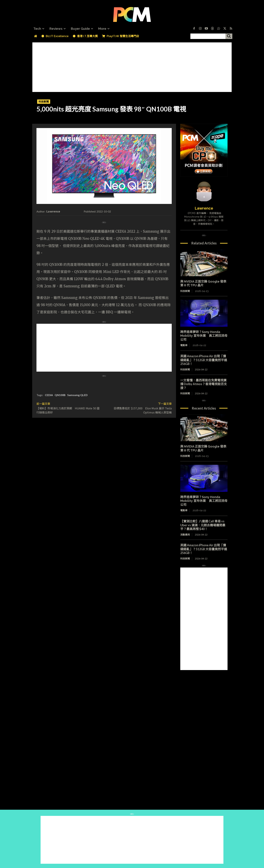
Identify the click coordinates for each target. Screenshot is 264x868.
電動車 (184, 345)
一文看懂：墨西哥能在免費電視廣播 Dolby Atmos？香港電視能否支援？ (204, 384)
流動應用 (185, 535)
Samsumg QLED (77, 395)
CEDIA (49, 395)
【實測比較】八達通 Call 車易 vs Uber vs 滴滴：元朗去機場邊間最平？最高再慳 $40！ (203, 525)
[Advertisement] (132, 66)
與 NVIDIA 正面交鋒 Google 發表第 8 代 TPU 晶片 (203, 283)
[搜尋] (229, 36)
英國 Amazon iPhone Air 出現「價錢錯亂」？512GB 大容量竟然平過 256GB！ (204, 360)
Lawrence (53, 211)
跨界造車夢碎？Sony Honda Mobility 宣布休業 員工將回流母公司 (204, 336)
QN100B (60, 395)
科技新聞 (44, 102)
